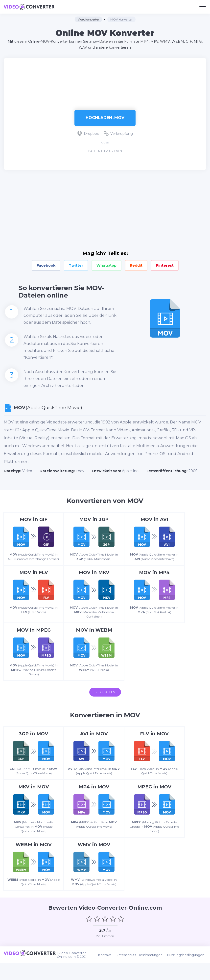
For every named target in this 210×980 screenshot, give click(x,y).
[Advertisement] (105, 81)
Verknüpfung (118, 134)
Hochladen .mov (105, 118)
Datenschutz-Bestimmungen (142, 973)
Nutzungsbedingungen (188, 973)
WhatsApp (106, 265)
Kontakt (109, 973)
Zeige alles (105, 699)
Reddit (136, 265)
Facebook (46, 265)
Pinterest (165, 265)
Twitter (76, 265)
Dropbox (88, 134)
